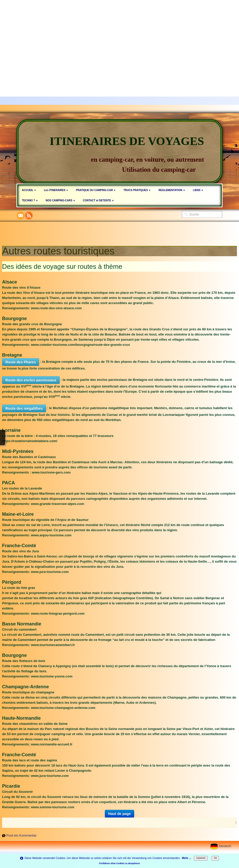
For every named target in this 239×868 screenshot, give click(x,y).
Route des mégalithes (24, 408)
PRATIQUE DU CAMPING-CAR (96, 190)
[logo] (119, 151)
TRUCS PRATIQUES (137, 190)
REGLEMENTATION (172, 190)
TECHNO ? (30, 200)
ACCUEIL (29, 190)
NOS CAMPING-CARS (60, 200)
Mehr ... (186, 858)
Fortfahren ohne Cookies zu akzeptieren (119, 863)
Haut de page (119, 814)
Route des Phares (21, 362)
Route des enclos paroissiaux (31, 380)
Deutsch (221, 846)
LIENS (198, 190)
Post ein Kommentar (21, 835)
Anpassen (201, 858)
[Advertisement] (119, 36)
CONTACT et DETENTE (98, 200)
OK (215, 858)
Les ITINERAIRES (56, 190)
